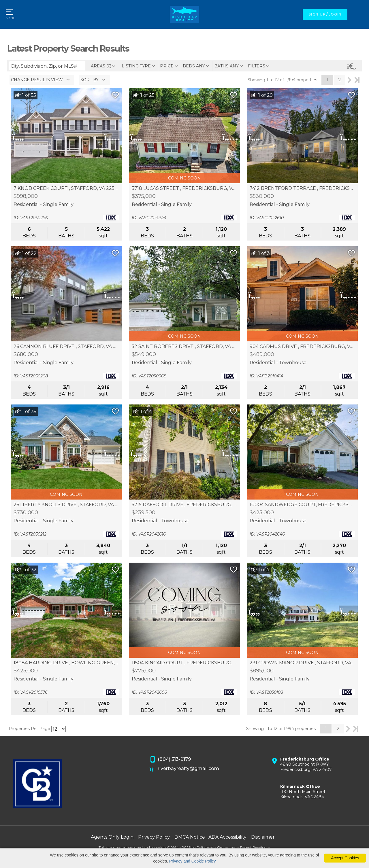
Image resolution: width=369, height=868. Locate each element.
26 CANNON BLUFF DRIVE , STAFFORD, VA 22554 (66, 347)
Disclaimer (263, 837)
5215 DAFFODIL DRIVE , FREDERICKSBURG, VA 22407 (184, 505)
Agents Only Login (112, 837)
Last (357, 80)
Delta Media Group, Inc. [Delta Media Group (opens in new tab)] (216, 847)
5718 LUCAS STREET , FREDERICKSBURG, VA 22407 (184, 188)
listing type (136, 66)
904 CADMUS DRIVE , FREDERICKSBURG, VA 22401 (302, 347)
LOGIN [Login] (335, 14)
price (167, 66)
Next (349, 80)
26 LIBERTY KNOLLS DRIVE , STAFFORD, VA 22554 (66, 505)
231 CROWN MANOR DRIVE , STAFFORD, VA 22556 (302, 663)
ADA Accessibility (227, 837)
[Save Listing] (115, 95)
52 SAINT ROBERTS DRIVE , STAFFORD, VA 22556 (184, 347)
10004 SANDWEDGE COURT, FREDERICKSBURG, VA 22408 (302, 505)
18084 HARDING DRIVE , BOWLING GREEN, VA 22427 (66, 663)
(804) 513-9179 (170, 760)
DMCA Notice (190, 837)
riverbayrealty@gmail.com (184, 769)
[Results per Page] (59, 729)
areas (101, 66)
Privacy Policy (154, 837)
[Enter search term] (47, 66)
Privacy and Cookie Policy (193, 861)
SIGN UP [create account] (317, 14)
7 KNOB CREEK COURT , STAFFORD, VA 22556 (66, 188)
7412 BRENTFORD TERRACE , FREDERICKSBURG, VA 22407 (302, 188)
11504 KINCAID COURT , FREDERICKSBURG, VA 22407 (184, 663)
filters (257, 66)
